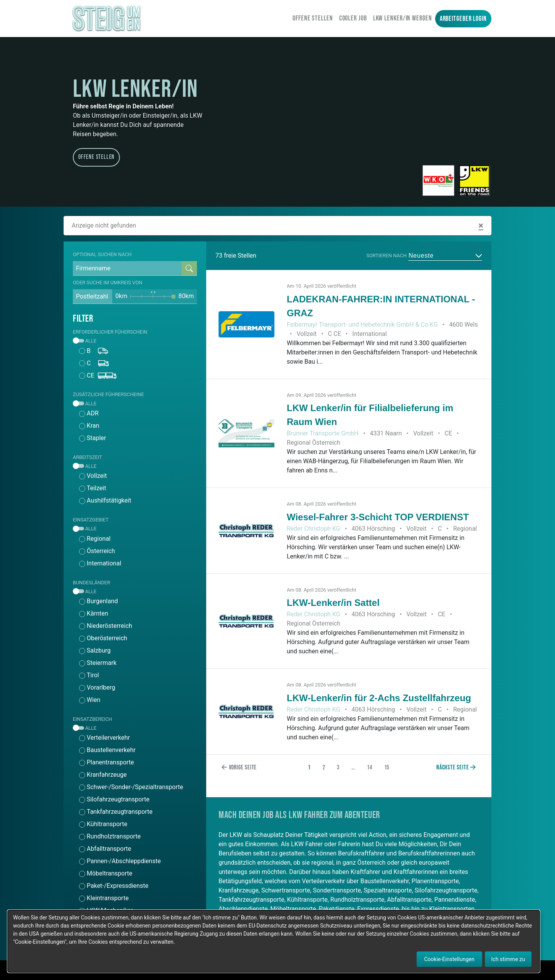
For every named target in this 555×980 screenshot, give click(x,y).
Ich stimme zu (508, 959)
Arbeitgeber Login (463, 19)
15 (387, 768)
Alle (85, 341)
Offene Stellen (313, 18)
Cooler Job (353, 18)
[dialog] (274, 941)
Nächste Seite (456, 768)
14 (370, 768)
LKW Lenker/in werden (403, 18)
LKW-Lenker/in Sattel (333, 603)
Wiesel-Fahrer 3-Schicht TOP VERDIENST (378, 517)
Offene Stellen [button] (96, 157)
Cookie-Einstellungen (449, 959)
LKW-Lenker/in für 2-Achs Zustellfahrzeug (379, 698)
